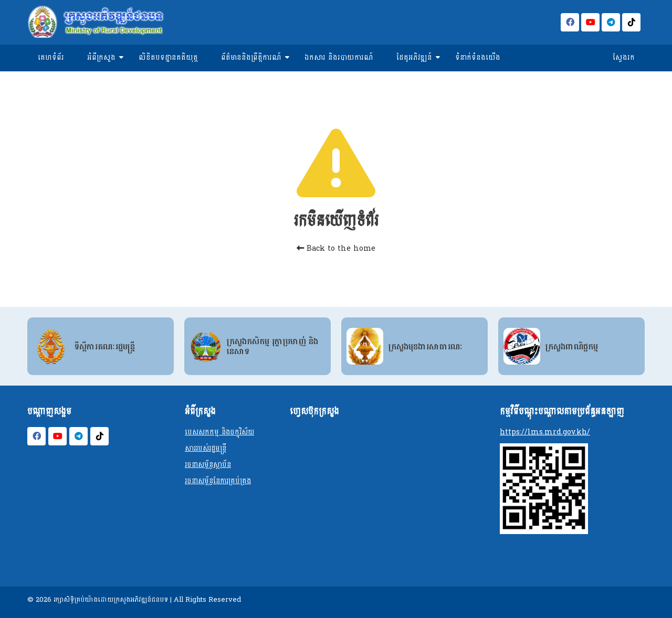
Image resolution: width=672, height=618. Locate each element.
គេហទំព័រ (51, 57)
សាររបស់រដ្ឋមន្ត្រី (206, 448)
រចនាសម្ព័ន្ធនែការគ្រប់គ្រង (218, 481)
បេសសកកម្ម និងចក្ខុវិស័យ (219, 432)
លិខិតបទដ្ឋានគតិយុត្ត (168, 57)
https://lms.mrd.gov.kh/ (545, 432)
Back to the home (336, 248)
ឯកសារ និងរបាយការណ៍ (339, 57)
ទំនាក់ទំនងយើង (478, 57)
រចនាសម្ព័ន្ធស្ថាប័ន (208, 465)
